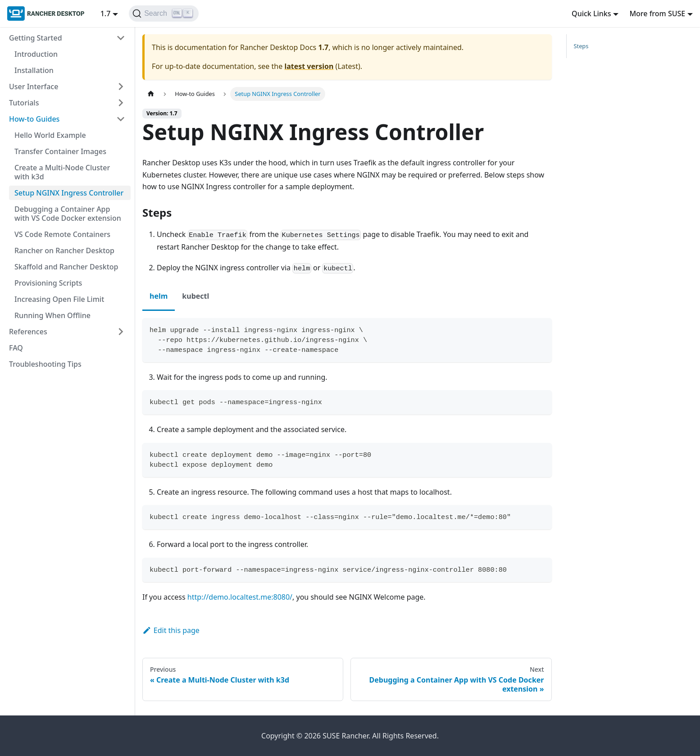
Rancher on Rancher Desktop (64, 250)
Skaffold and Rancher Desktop (66, 267)
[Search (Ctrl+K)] (164, 14)
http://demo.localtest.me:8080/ (240, 597)
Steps (581, 46)
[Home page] (151, 94)
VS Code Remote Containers (62, 234)
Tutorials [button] (24, 103)
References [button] (28, 332)
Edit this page (171, 630)
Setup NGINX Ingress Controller (69, 193)
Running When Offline (52, 315)
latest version (309, 66)
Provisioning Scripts (48, 283)
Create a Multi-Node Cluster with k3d (62, 172)
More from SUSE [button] (657, 14)
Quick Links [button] (591, 14)
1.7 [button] (106, 14)
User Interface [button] (34, 87)
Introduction (36, 54)
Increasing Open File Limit (59, 299)
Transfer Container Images (60, 151)
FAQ (16, 348)
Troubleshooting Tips (45, 364)
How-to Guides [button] (34, 119)
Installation (34, 70)
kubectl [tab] (195, 296)
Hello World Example (50, 135)
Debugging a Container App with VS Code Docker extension (68, 214)
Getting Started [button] (36, 38)
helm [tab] (159, 296)
